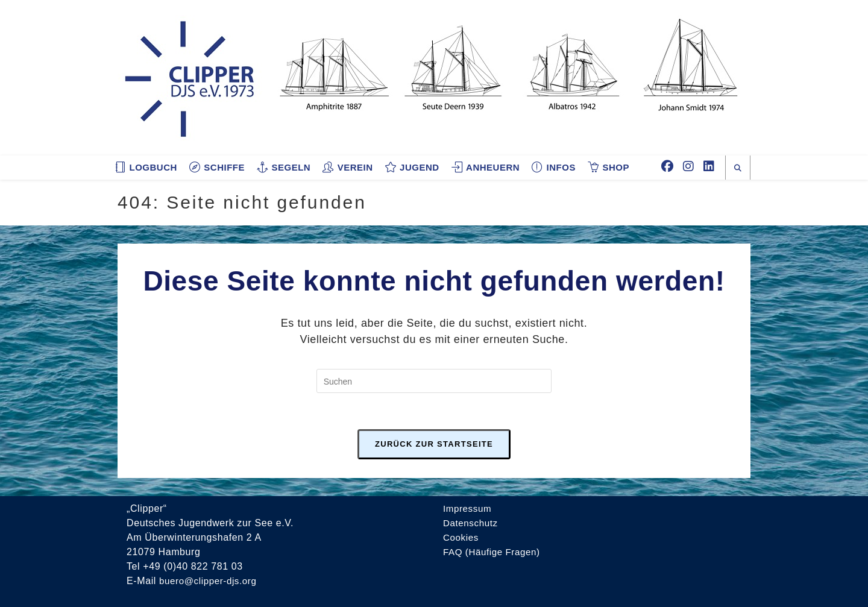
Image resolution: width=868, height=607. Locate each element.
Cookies (462, 537)
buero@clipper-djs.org (210, 581)
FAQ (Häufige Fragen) (494, 552)
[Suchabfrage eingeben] (434, 381)
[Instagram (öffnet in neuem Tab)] (688, 166)
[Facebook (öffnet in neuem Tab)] (667, 166)
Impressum (469, 508)
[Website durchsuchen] (738, 168)
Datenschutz (472, 523)
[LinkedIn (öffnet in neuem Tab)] (709, 166)
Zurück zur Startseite (434, 444)
